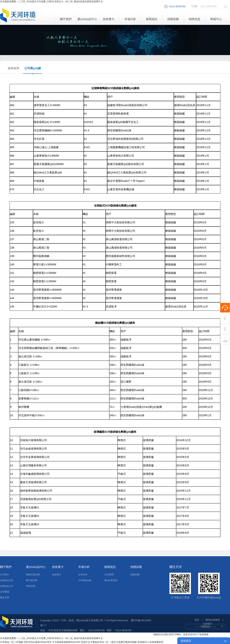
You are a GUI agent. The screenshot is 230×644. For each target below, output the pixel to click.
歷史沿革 (5, 598)
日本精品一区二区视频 (11, 642)
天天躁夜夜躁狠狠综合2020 (66, 642)
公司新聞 (109, 575)
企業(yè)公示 (7, 586)
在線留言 (208, 624)
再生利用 (31, 586)
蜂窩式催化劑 (33, 575)
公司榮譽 (5, 592)
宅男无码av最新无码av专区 (37, 642)
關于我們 (66, 19)
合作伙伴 (13, 68)
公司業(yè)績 (33, 68)
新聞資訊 (152, 19)
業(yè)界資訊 (111, 580)
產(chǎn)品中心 (87, 19)
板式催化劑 (32, 580)
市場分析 (130, 19)
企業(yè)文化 (7, 580)
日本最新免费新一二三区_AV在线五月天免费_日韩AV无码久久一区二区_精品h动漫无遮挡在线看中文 (51, 2)
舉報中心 (216, 19)
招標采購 (173, 19)
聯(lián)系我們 (213, 620)
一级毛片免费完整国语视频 (123, 642)
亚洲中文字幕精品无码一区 (95, 642)
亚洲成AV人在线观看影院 (150, 642)
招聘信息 (195, 19)
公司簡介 (5, 575)
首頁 (197, 620)
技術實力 (109, 19)
